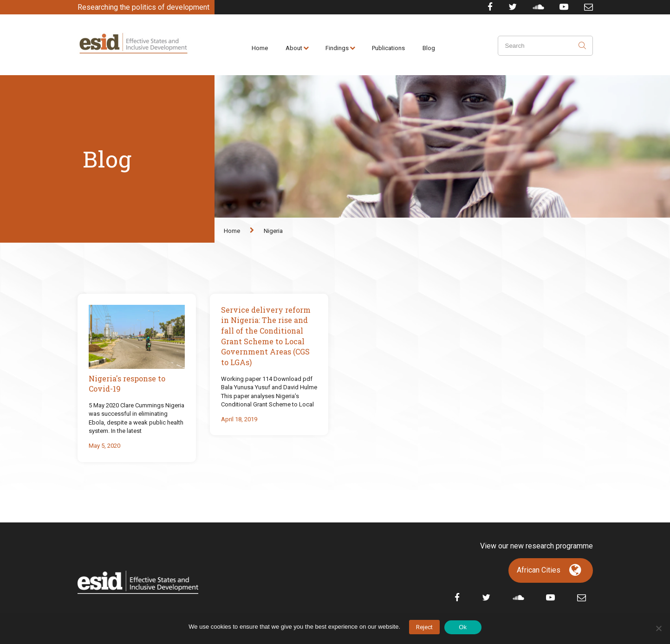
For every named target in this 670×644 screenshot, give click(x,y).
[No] (658, 628)
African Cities (539, 570)
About (294, 48)
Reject (424, 627)
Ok (463, 627)
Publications (388, 48)
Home (260, 48)
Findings (337, 48)
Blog (429, 48)
